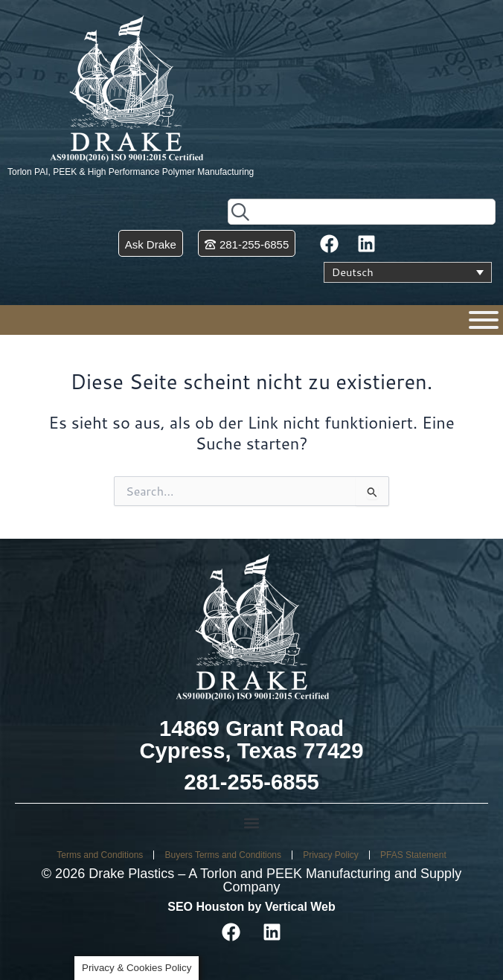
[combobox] (362, 212)
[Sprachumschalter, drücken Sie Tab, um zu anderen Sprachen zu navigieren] (408, 272)
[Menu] (484, 320)
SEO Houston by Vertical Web (251, 907)
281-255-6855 (251, 782)
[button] (251, 823)
